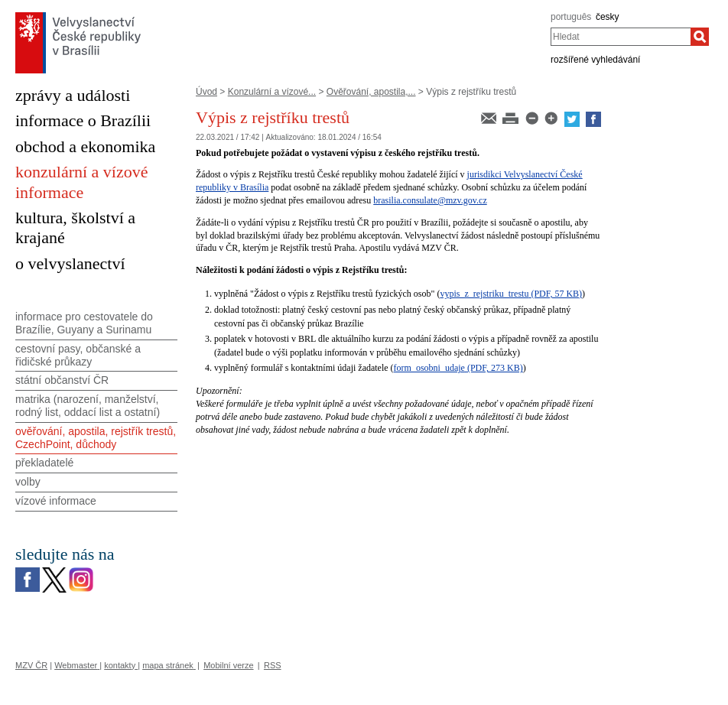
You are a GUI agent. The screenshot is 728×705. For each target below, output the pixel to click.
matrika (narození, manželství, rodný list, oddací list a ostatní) (88, 406)
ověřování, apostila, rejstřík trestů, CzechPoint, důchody (96, 438)
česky (608, 17)
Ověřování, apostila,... (371, 92)
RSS (273, 665)
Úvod (206, 92)
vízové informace (56, 501)
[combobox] (621, 37)
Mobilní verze (228, 665)
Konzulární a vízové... (272, 92)
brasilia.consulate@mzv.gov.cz (430, 200)
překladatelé (44, 463)
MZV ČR (31, 665)
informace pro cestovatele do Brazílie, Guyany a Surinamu (84, 323)
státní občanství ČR (62, 380)
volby (28, 482)
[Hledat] (700, 37)
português (571, 17)
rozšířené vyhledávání (595, 60)
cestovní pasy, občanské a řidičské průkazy (78, 355)
